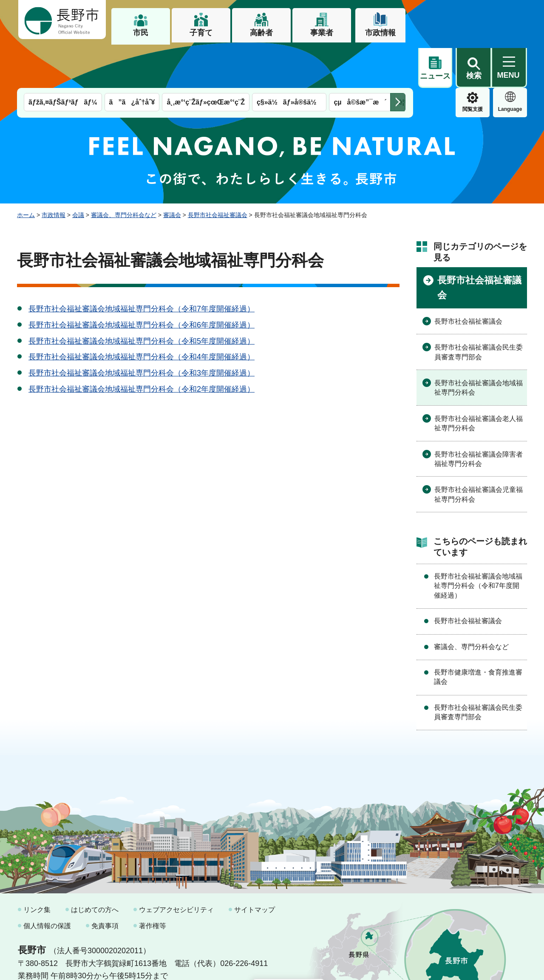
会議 (78, 171)
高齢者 (261, 33)
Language (473, 65)
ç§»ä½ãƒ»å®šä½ (289, 58)
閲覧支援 (435, 65)
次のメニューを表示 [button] (398, 58)
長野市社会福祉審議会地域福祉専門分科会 (479, 344)
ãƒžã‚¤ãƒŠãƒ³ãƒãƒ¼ (63, 58)
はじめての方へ (95, 866)
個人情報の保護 (47, 882)
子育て (201, 33)
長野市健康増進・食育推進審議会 (478, 633)
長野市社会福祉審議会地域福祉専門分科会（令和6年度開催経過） (142, 281)
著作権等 (153, 882)
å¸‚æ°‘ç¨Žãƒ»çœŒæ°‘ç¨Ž (206, 58)
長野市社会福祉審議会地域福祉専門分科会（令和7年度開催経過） (142, 265)
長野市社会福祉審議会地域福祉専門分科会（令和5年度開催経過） (142, 297)
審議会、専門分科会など (124, 171)
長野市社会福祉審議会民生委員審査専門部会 (479, 308)
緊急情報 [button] (510, 64)
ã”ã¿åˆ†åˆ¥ (132, 58)
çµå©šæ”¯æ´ (360, 58)
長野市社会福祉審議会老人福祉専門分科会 (479, 380)
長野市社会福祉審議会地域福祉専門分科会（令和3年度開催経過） (142, 329)
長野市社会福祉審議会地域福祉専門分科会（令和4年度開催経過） (142, 313)
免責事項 (105, 882)
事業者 (322, 33)
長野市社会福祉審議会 (218, 171)
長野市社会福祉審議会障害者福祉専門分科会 (479, 415)
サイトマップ (255, 866)
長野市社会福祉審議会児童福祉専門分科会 (479, 450)
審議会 (172, 171)
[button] (473, 20)
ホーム (26, 171)
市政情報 (380, 33)
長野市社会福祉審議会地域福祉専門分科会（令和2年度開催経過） (142, 345)
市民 (141, 33)
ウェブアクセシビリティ (176, 866)
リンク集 (37, 866)
